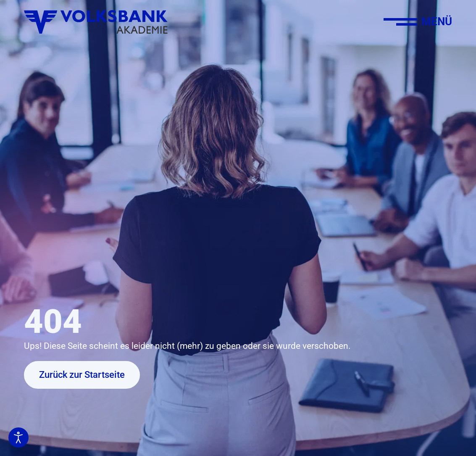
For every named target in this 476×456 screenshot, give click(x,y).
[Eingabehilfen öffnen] (18, 438)
